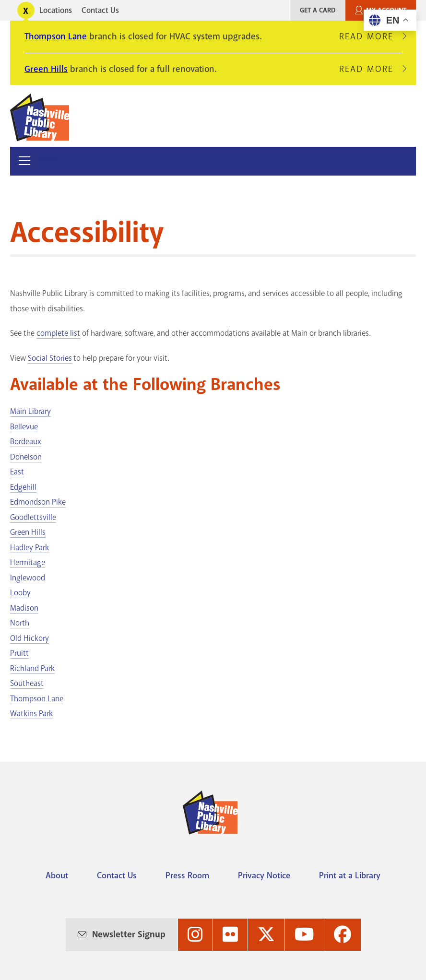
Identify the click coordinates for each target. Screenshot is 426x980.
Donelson (26, 457)
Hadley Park (30, 548)
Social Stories (50, 358)
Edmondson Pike (38, 502)
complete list (58, 333)
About (57, 875)
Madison (24, 608)
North (20, 623)
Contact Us (100, 10)
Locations (56, 10)
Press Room (187, 875)
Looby (20, 593)
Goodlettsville (33, 517)
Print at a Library (350, 875)
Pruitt (19, 653)
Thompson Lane (56, 36)
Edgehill (23, 487)
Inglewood (28, 578)
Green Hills (46, 69)
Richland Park (32, 668)
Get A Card (318, 10)
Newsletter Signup (129, 934)
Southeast (27, 683)
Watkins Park (31, 714)
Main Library (30, 411)
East (17, 472)
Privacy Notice (264, 875)
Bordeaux (26, 442)
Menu (50, 161)
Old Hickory (30, 638)
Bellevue (24, 427)
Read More (370, 36)
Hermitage (28, 562)
